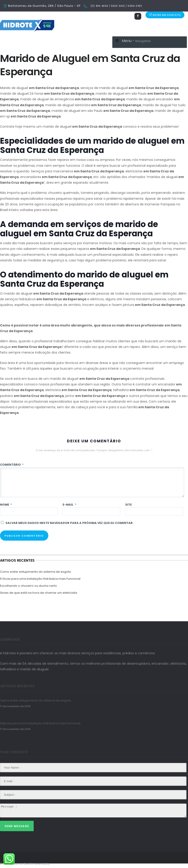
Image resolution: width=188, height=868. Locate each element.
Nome (6, 505)
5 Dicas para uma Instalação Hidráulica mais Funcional (40, 579)
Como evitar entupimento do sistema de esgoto (36, 572)
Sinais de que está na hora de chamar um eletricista (39, 593)
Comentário (12, 465)
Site (128, 505)
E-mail (69, 505)
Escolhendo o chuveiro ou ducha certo (28, 586)
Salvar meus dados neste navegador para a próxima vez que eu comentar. (69, 523)
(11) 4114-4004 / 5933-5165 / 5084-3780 (116, 6)
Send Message (17, 826)
